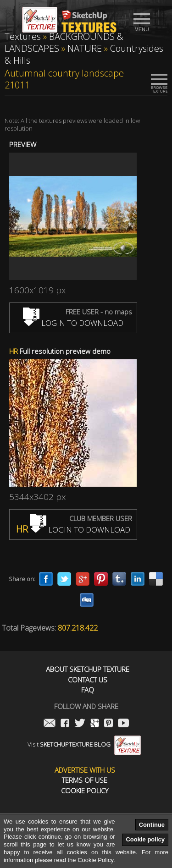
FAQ (88, 690)
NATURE (85, 48)
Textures (23, 36)
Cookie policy (145, 839)
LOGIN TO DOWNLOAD (73, 323)
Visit (84, 744)
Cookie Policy (85, 791)
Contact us (88, 680)
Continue (152, 825)
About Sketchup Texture (88, 669)
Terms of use (85, 780)
